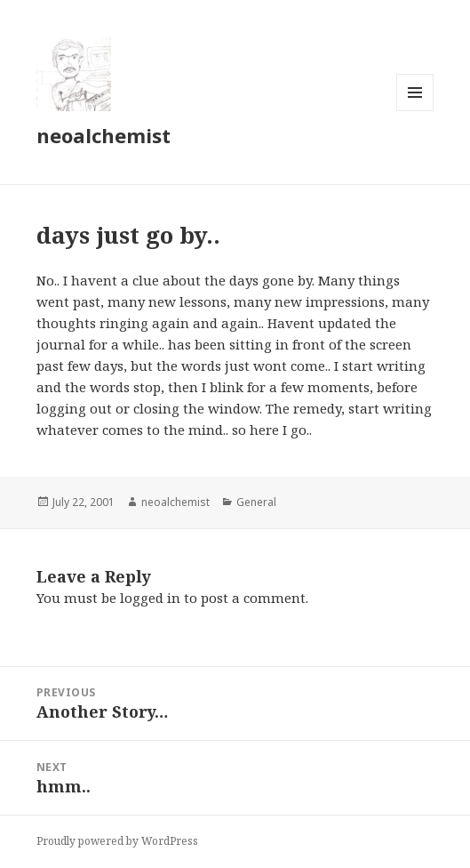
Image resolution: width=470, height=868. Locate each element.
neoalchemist (104, 135)
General (256, 502)
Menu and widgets (415, 111)
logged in (150, 598)
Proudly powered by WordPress (117, 841)
